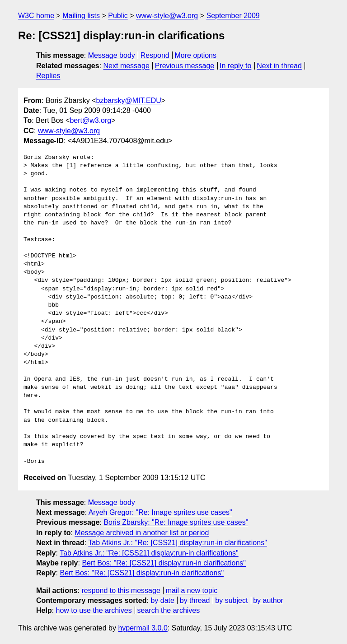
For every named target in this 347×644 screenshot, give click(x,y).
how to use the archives (94, 610)
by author (268, 600)
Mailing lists (81, 16)
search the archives (169, 610)
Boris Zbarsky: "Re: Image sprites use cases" (176, 522)
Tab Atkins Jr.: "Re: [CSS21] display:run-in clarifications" (178, 543)
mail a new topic (192, 590)
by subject (231, 600)
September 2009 (233, 16)
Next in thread (279, 66)
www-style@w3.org (167, 16)
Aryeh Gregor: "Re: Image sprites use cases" (160, 512)
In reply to (235, 66)
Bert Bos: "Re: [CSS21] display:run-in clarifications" (164, 563)
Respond (155, 55)
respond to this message (121, 590)
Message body (112, 55)
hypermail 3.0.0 (143, 628)
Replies (48, 76)
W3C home (36, 16)
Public (118, 16)
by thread (195, 600)
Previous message (185, 66)
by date (162, 600)
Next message (127, 66)
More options (196, 55)
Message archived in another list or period (142, 533)
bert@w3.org (90, 120)
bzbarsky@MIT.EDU (128, 100)
